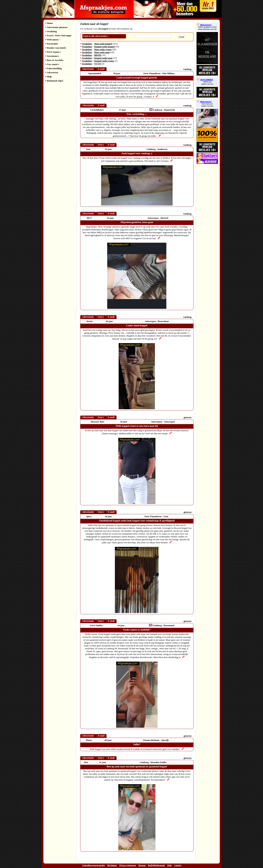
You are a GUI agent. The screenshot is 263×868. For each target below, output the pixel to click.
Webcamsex (53, 40)
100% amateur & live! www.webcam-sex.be (207, 28)
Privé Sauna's (53, 52)
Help (49, 77)
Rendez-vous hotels (56, 48)
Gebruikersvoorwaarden (94, 865)
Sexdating (51, 31)
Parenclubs (52, 44)
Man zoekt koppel (103, 44)
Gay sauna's (52, 64)
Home (49, 23)
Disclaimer (112, 865)
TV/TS (98, 64)
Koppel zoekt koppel (105, 47)
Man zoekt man (102, 52)
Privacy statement (128, 865)
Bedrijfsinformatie (156, 865)
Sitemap (142, 865)
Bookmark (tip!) (54, 81)
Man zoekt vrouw (103, 49)
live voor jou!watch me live (207, 105)
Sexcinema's (52, 56)
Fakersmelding (54, 68)
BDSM (98, 55)
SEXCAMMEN (205, 80)
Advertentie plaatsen (56, 27)
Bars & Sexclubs (54, 60)
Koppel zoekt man (103, 58)
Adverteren (52, 72)
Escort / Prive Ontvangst (58, 35)
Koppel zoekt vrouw (104, 61)
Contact (178, 865)
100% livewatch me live (207, 83)
